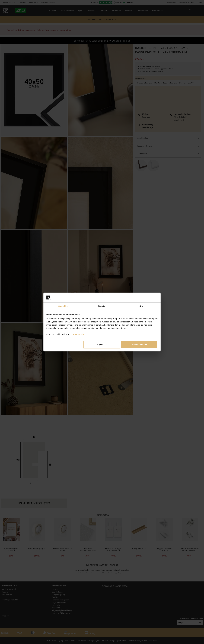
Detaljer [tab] (102, 306)
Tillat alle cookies (139, 345)
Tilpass (102, 345)
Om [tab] (141, 306)
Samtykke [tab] (63, 306)
